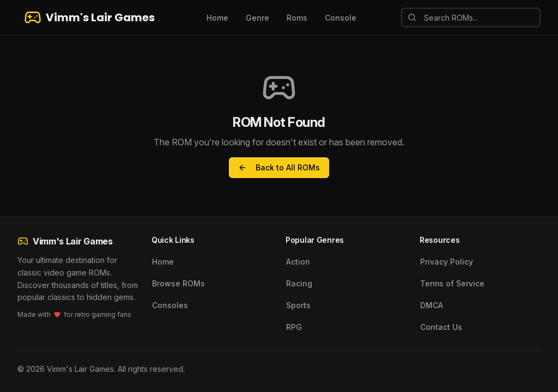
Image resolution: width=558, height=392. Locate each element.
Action (298, 262)
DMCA (432, 305)
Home (217, 18)
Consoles (170, 305)
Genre (257, 18)
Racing (299, 283)
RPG (294, 327)
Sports (298, 305)
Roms (297, 18)
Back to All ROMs (279, 167)
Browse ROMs (178, 283)
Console (341, 18)
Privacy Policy (447, 262)
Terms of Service (452, 283)
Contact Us (441, 327)
